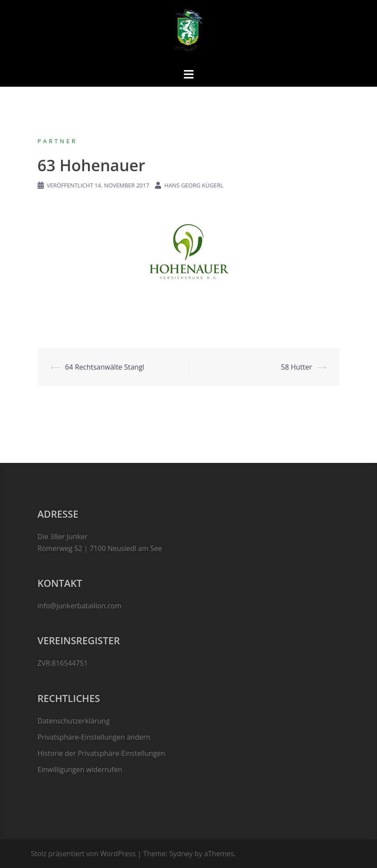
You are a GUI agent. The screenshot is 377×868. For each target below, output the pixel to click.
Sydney (181, 854)
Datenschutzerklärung (74, 721)
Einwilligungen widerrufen (80, 769)
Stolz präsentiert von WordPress (83, 854)
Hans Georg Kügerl (194, 185)
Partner (58, 141)
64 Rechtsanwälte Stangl (105, 367)
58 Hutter (297, 367)
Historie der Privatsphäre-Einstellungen (102, 753)
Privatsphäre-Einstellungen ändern (94, 737)
